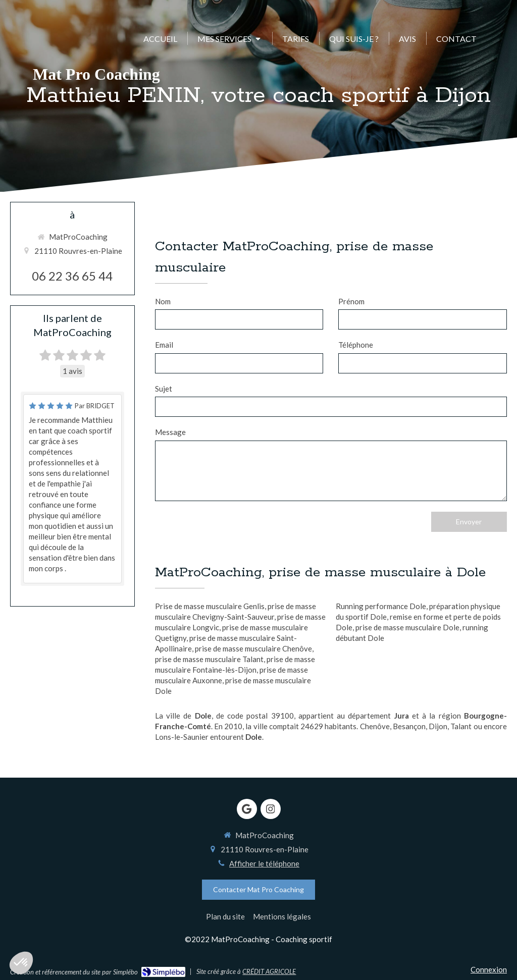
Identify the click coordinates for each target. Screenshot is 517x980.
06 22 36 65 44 (72, 276)
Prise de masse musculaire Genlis (210, 606)
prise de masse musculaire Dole (407, 627)
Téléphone (356, 345)
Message (170, 432)
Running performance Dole (381, 606)
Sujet (164, 389)
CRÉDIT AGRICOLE (269, 971)
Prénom (351, 301)
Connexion (489, 969)
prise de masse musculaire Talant (209, 659)
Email (164, 345)
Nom (163, 301)
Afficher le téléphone (264, 863)
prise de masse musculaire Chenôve (253, 648)
